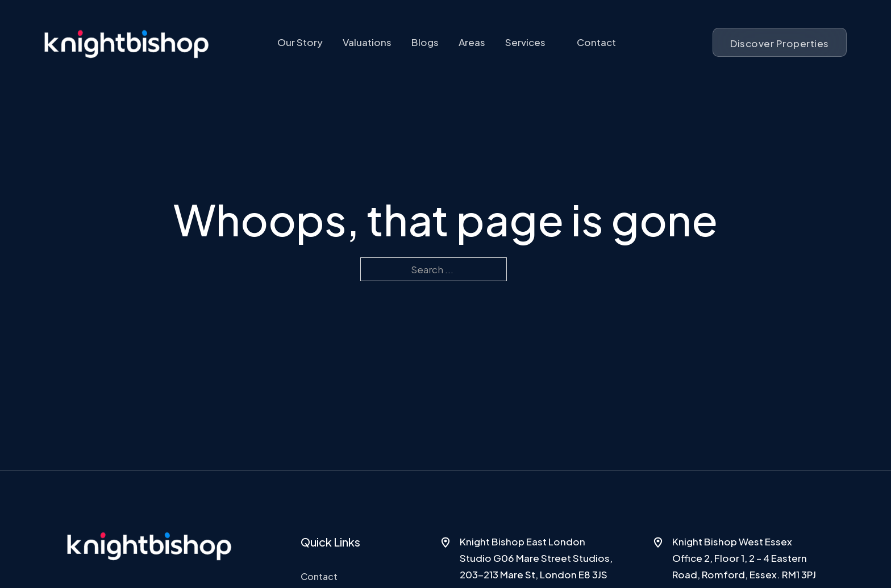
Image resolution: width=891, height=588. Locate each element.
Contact (596, 42)
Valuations (367, 42)
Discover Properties (780, 43)
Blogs (425, 42)
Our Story (300, 42)
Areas (472, 42)
